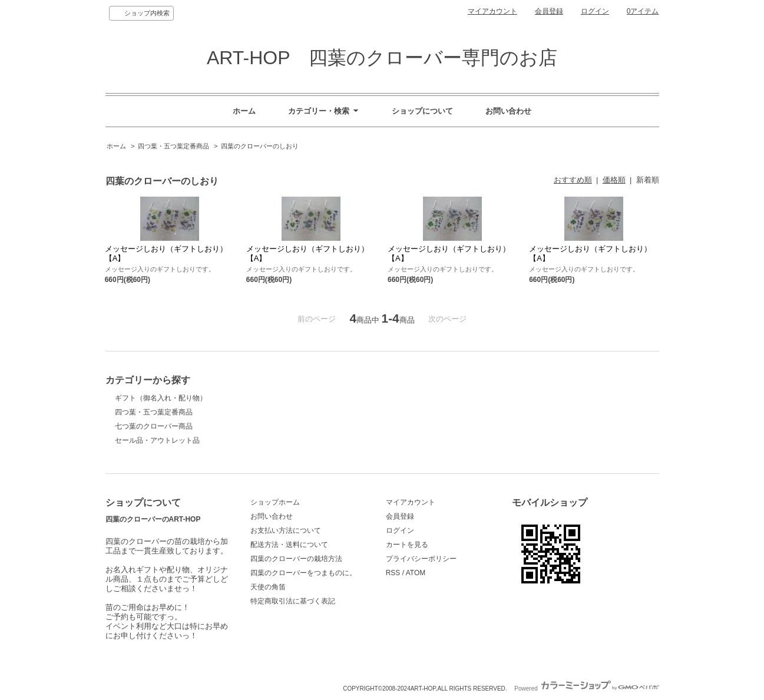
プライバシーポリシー (421, 559)
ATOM (416, 573)
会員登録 (549, 11)
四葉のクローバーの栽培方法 (296, 559)
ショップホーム (275, 502)
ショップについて (422, 111)
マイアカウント (492, 11)
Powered (586, 689)
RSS (393, 573)
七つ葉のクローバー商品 (154, 426)
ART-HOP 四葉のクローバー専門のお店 (382, 58)
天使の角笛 (268, 587)
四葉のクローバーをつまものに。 (303, 573)
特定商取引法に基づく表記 (293, 601)
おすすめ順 (573, 180)
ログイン (595, 11)
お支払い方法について (286, 530)
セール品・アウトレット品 (157, 440)
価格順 (614, 180)
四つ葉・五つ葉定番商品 (173, 146)
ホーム (244, 111)
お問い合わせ (508, 111)
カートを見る (407, 545)
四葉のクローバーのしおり (260, 146)
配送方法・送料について (289, 545)
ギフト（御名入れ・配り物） (161, 398)
